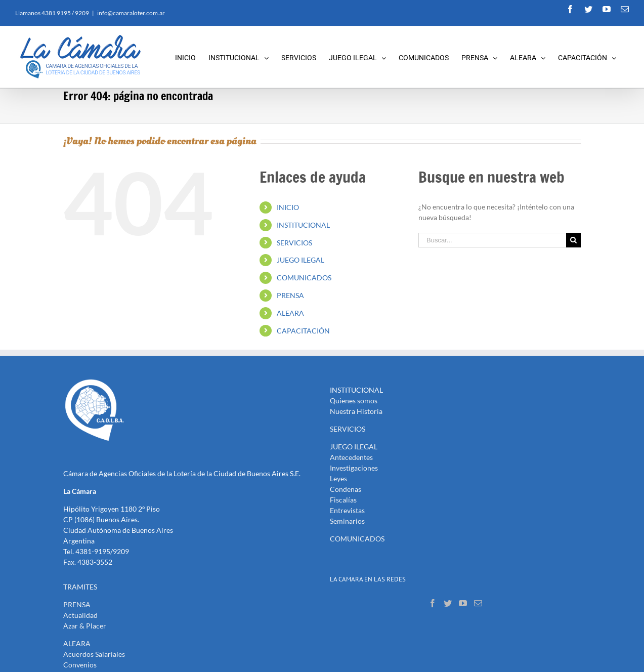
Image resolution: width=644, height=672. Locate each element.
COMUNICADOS (304, 278)
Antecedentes (351, 457)
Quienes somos (354, 401)
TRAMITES (80, 587)
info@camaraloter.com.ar (131, 13)
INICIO (288, 207)
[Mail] (478, 603)
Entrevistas (347, 510)
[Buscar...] (492, 240)
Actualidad (80, 615)
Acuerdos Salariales (94, 654)
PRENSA (290, 295)
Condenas (346, 489)
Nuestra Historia (356, 411)
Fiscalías (343, 500)
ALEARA (290, 313)
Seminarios (347, 521)
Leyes (338, 478)
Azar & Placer (85, 626)
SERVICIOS (294, 243)
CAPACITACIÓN (303, 331)
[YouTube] (463, 603)
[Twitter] (448, 603)
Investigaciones (354, 468)
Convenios (80, 665)
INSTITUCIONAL (303, 225)
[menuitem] (192, 57)
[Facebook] (433, 603)
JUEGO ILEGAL (300, 260)
